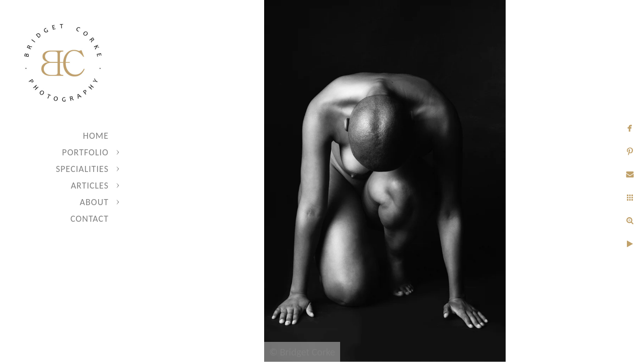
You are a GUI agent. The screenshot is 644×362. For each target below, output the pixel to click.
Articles (90, 186)
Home (96, 136)
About (94, 202)
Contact (90, 219)
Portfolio (85, 152)
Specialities (82, 169)
